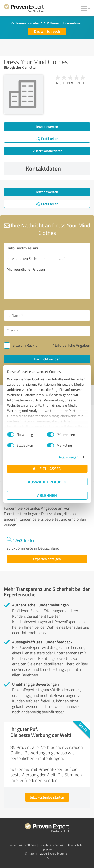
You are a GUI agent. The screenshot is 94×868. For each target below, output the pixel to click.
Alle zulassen (47, 468)
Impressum (47, 849)
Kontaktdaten (57, 168)
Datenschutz (75, 845)
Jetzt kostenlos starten (47, 797)
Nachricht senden (47, 359)
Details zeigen (68, 457)
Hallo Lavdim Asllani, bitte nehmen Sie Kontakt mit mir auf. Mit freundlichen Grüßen (47, 271)
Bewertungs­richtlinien (22, 845)
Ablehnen (47, 495)
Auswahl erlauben (47, 482)
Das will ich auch (47, 31)
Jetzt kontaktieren (47, 151)
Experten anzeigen (47, 559)
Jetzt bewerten (47, 126)
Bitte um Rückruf (26, 345)
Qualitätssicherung (51, 845)
